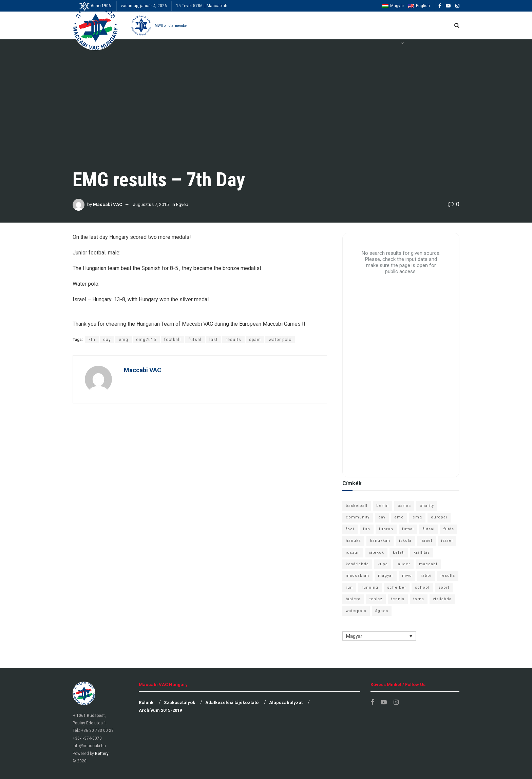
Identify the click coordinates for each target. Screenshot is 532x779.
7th (92, 340)
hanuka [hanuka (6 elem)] (353, 541)
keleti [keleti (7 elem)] (399, 553)
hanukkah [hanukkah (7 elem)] (380, 541)
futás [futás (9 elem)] (449, 529)
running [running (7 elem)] (370, 587)
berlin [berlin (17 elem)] (383, 506)
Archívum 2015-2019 (160, 710)
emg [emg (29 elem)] (417, 517)
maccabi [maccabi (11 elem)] (428, 564)
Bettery (102, 754)
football (173, 340)
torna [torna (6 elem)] (419, 599)
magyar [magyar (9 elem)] (386, 576)
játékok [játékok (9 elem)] (376, 553)
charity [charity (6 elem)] (427, 506)
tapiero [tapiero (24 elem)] (353, 599)
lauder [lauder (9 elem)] (403, 564)
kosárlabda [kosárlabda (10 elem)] (357, 564)
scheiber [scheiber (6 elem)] (397, 587)
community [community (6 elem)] (358, 517)
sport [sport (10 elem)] (444, 587)
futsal (195, 340)
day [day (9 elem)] (382, 517)
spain (255, 340)
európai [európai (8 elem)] (439, 517)
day (107, 340)
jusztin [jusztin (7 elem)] (353, 553)
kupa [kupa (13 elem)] (383, 564)
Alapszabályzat (286, 702)
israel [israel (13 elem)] (426, 541)
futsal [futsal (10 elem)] (429, 529)
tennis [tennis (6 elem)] (398, 599)
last (214, 340)
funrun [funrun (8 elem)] (386, 529)
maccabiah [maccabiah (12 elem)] (357, 576)
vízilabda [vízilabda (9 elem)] (442, 599)
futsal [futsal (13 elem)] (408, 529)
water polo (280, 340)
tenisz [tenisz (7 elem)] (376, 599)
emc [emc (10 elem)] (399, 517)
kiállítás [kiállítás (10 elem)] (422, 553)
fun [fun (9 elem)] (367, 529)
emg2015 (146, 340)
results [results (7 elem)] (448, 576)
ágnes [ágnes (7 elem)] (382, 611)
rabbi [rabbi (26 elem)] (426, 576)
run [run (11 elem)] (349, 587)
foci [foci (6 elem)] (350, 529)
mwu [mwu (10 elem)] (407, 576)
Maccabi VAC (108, 204)
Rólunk (146, 702)
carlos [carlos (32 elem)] (404, 506)
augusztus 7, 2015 (151, 204)
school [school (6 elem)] (422, 587)
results (233, 340)
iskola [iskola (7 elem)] (405, 541)
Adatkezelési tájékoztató (232, 702)
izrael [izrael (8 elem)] (447, 541)
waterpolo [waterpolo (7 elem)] (356, 611)
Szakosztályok (179, 702)
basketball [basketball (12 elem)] (357, 506)
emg (123, 340)
